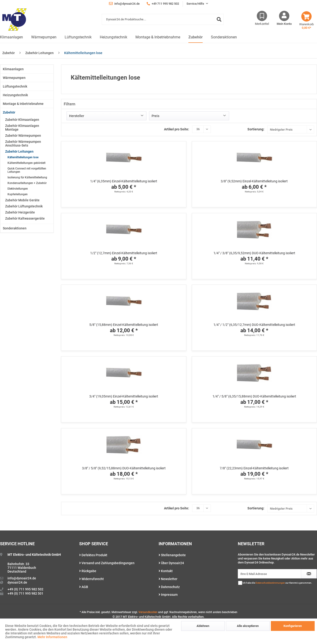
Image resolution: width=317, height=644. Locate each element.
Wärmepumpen (14, 78)
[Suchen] (219, 19)
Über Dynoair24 (171, 563)
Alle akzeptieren (248, 626)
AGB (84, 587)
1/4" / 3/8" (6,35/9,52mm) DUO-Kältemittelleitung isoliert (254, 253)
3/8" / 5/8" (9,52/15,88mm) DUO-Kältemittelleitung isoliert (124, 468)
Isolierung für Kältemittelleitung (27, 177)
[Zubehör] (196, 37)
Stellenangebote (172, 555)
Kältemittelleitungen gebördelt (26, 163)
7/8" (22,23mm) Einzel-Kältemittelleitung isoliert (254, 468)
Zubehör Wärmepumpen (23, 136)
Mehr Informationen (52, 637)
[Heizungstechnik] (114, 37)
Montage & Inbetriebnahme (23, 104)
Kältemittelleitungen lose (23, 157)
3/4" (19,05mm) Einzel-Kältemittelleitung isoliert (124, 396)
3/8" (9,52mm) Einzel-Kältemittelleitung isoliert (254, 181)
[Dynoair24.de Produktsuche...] (163, 19)
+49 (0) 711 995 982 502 (25, 589)
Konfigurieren (293, 626)
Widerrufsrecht (91, 579)
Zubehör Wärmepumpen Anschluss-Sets (23, 144)
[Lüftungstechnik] (78, 37)
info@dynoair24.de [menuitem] (124, 4)
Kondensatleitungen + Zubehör (27, 183)
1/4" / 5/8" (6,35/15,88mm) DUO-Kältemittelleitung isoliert (254, 396)
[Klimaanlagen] (11, 37)
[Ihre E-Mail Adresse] (270, 574)
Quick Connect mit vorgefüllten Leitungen (27, 170)
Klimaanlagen (13, 69)
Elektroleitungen (18, 189)
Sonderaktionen (15, 228)
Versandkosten (148, 612)
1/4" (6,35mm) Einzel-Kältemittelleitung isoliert (124, 181)
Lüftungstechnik (15, 86)
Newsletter (168, 579)
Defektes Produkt (93, 555)
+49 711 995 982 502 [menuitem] (163, 4)
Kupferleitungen (18, 194)
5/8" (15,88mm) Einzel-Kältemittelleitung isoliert (124, 325)
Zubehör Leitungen (19, 151)
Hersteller (77, 116)
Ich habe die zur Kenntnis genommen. (277, 583)
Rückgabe (88, 571)
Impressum (168, 595)
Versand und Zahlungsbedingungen (107, 563)
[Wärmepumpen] (44, 37)
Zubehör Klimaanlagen (22, 120)
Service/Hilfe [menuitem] (196, 4)
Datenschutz (169, 587)
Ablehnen (203, 626)
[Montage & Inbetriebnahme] (158, 37)
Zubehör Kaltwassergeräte (25, 218)
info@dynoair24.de (22, 578)
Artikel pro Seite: (177, 129)
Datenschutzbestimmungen (270, 583)
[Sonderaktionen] (224, 37)
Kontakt (166, 571)
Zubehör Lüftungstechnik (24, 206)
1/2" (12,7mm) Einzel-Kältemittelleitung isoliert (124, 253)
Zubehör (9, 112)
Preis (155, 116)
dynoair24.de (17, 582)
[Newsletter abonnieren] (309, 574)
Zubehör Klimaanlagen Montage (22, 128)
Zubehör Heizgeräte (20, 212)
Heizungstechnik (15, 95)
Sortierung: (256, 129)
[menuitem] (163, 22)
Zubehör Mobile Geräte (22, 200)
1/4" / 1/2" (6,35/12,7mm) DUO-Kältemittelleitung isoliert (254, 325)
